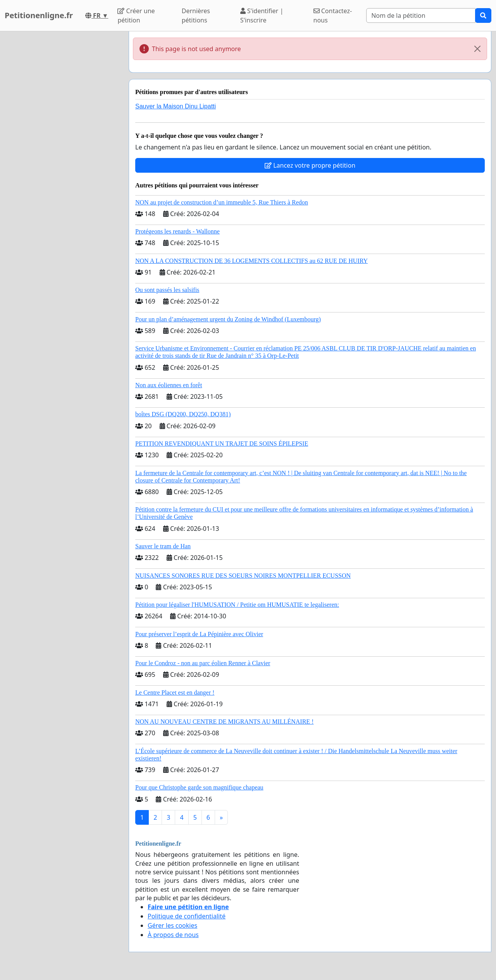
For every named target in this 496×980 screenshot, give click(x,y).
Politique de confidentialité (187, 916)
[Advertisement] (62, 148)
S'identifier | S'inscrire (262, 15)
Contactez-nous (333, 15)
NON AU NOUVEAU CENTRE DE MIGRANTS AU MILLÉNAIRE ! (224, 722)
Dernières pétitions (196, 15)
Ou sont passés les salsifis (167, 290)
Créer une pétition (136, 15)
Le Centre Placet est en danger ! (175, 693)
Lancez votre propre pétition (310, 165)
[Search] (421, 15)
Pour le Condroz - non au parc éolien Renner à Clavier (203, 663)
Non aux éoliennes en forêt (169, 385)
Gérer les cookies (172, 925)
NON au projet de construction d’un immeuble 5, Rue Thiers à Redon (222, 202)
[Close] (477, 49)
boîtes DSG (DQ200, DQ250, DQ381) (183, 414)
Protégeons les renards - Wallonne (177, 231)
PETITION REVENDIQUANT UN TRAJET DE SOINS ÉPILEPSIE (222, 444)
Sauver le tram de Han (163, 546)
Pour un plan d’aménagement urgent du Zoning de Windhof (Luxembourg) (228, 319)
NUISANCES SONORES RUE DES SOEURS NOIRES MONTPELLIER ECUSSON (243, 576)
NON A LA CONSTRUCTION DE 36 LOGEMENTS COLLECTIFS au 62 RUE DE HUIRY (251, 261)
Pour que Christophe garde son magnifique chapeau (199, 787)
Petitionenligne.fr (39, 15)
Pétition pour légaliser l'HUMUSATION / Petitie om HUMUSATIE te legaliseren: (237, 605)
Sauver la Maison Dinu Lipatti (176, 106)
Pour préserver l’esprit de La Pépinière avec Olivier (199, 634)
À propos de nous (173, 935)
